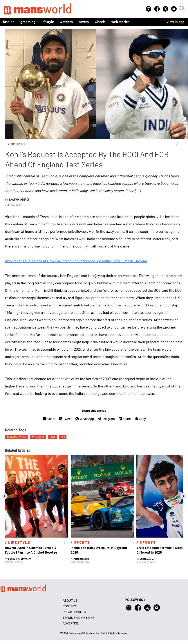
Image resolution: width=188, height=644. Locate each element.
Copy (140, 419)
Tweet (65, 419)
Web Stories (120, 22)
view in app (176, 22)
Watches (66, 22)
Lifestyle (48, 22)
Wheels (100, 22)
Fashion (9, 22)
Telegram (106, 419)
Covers (84, 22)
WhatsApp (85, 419)
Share (49, 419)
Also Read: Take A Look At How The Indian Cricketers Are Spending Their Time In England (76, 261)
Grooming (28, 22)
